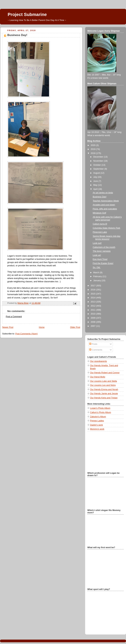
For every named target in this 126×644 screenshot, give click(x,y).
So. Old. (97, 267)
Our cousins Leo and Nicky (103, 385)
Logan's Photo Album (100, 408)
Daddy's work (96, 425)
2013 (93, 302)
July (96, 177)
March (97, 273)
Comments (96, 350)
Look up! (97, 255)
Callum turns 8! (100, 224)
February (98, 276)
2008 (93, 322)
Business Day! (100, 197)
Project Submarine (27, 14)
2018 (93, 153)
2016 (93, 290)
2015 (93, 294)
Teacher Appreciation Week (106, 201)
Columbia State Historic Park (107, 228)
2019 (93, 149)
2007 (93, 326)
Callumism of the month (104, 247)
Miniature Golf (100, 213)
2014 (93, 298)
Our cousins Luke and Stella (104, 381)
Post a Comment (14, 317)
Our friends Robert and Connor (105, 373)
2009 (93, 318)
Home (42, 327)
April (96, 189)
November (99, 161)
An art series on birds (103, 193)
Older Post (75, 327)
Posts (93, 344)
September (99, 169)
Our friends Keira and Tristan (104, 398)
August (97, 173)
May (96, 185)
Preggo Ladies (97, 421)
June (96, 181)
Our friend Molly (98, 377)
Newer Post (8, 327)
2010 (93, 314)
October (97, 165)
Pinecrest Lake (100, 232)
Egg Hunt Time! (100, 259)
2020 (93, 145)
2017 (93, 286)
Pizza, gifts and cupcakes (105, 209)
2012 (93, 306)
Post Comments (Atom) (26, 334)
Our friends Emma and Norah (104, 389)
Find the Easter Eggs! (103, 263)
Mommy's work (97, 429)
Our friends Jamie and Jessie (104, 394)
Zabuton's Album (98, 417)
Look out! (97, 243)
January (97, 281)
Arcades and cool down (104, 205)
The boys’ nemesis (102, 251)
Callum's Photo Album (101, 412)
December (99, 157)
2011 (93, 310)
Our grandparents (99, 361)
